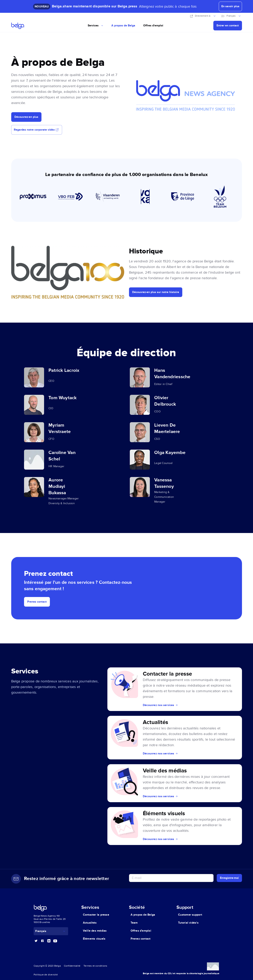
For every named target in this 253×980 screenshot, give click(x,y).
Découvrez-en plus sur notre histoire (156, 292)
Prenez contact (37, 602)
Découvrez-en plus (26, 117)
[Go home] (24, 26)
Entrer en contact (228, 25)
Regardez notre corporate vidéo (37, 130)
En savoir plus (230, 6)
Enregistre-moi (229, 878)
